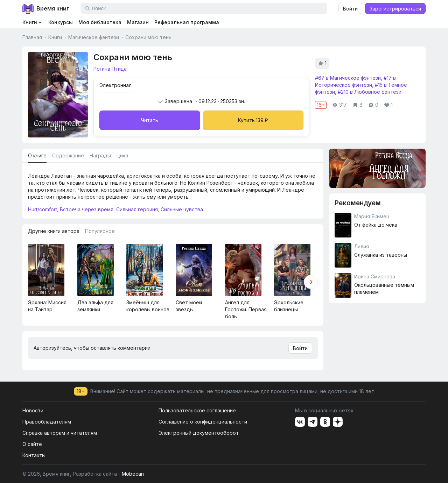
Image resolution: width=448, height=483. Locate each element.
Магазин (138, 22)
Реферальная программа (187, 22)
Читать (150, 120)
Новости (33, 410)
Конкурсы (61, 22)
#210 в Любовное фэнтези (370, 92)
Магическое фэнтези (94, 37)
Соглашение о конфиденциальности (203, 422)
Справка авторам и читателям (60, 433)
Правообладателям (47, 422)
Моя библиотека (100, 22)
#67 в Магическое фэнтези (348, 78)
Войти (350, 9)
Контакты (34, 455)
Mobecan (133, 474)
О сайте (32, 444)
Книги (55, 37)
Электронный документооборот (199, 433)
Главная (32, 37)
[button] (311, 282)
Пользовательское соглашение (197, 410)
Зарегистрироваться (395, 9)
